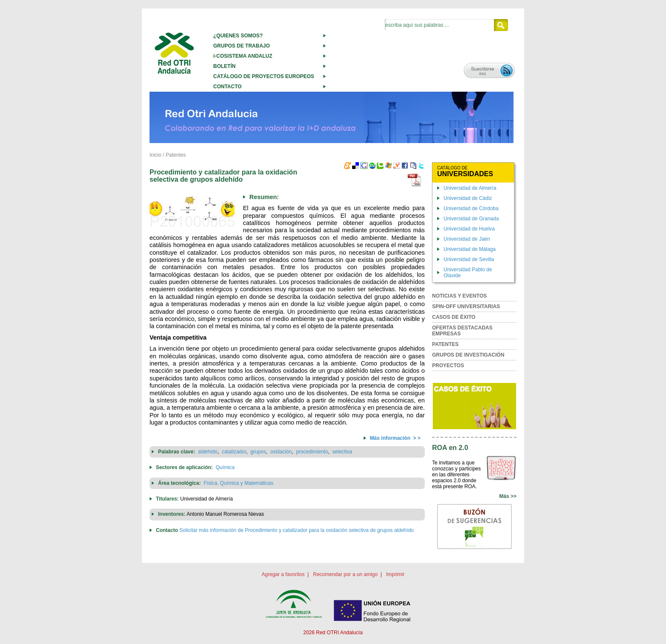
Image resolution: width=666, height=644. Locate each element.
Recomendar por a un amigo (345, 574)
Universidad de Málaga (470, 249)
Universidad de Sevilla (469, 259)
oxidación (281, 452)
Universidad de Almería (470, 188)
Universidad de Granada (471, 219)
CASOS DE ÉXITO (454, 317)
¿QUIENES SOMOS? (238, 36)
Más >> (508, 496)
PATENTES (445, 344)
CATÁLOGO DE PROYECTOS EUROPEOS (264, 76)
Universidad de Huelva (469, 229)
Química (225, 467)
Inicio (155, 155)
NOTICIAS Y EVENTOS (459, 296)
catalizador (234, 452)
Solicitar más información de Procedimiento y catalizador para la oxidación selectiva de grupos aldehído (296, 530)
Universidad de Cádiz (468, 198)
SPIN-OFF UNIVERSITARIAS (466, 307)
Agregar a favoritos (283, 574)
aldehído (208, 452)
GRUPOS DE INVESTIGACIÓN (468, 355)
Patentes (176, 155)
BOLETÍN (224, 66)
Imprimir (395, 574)
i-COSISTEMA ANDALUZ (243, 56)
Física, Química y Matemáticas (238, 483)
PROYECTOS (448, 366)
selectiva (342, 452)
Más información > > (395, 438)
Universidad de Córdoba (471, 208)
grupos (258, 452)
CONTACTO (227, 87)
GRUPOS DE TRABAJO (241, 46)
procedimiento (312, 452)
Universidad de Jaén (467, 239)
